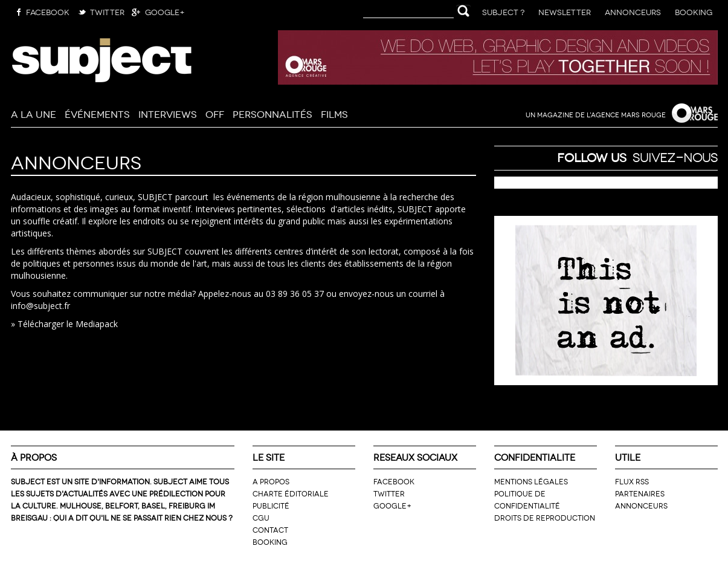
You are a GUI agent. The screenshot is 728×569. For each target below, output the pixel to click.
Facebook (40, 11)
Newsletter (565, 11)
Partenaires (640, 493)
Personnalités (272, 113)
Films (334, 113)
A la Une (34, 113)
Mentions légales (531, 481)
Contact (270, 529)
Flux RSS (632, 481)
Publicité (271, 505)
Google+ (157, 11)
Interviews (168, 113)
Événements (97, 113)
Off (215, 113)
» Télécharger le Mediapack (64, 324)
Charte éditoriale (291, 493)
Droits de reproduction (545, 517)
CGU (261, 517)
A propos (271, 481)
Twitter (100, 11)
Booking (694, 11)
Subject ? (503, 11)
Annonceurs (633, 11)
